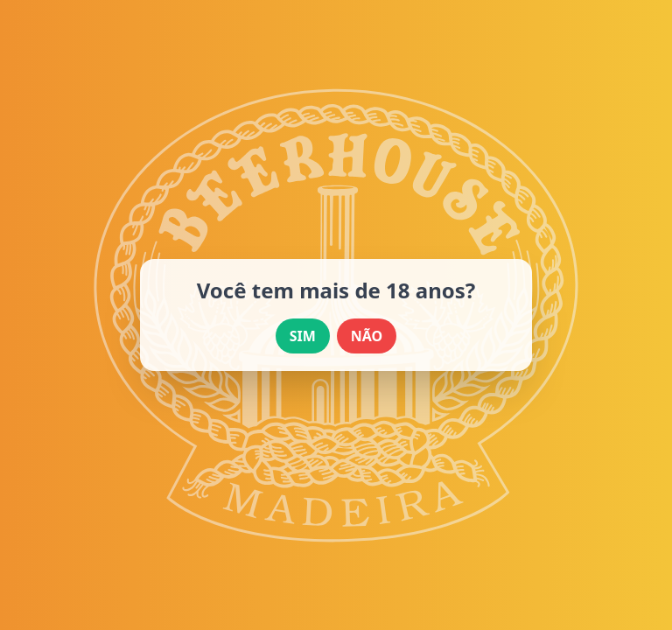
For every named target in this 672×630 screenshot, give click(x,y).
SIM (303, 336)
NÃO (367, 336)
